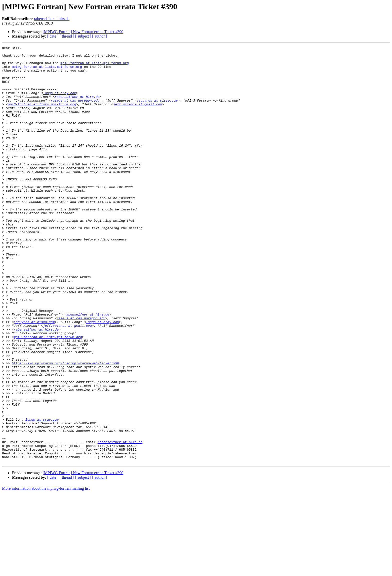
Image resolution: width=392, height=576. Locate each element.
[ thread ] (67, 36)
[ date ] (53, 36)
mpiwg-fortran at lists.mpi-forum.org (47, 71)
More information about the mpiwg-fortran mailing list (46, 572)
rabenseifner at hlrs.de (52, 19)
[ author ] (100, 36)
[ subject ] (83, 36)
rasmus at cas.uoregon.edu (75, 112)
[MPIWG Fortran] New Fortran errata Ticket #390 (83, 32)
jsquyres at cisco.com (157, 112)
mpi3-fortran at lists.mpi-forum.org (95, 67)
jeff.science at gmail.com (138, 116)
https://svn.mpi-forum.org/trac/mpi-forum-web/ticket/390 (65, 427)
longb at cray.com (60, 103)
